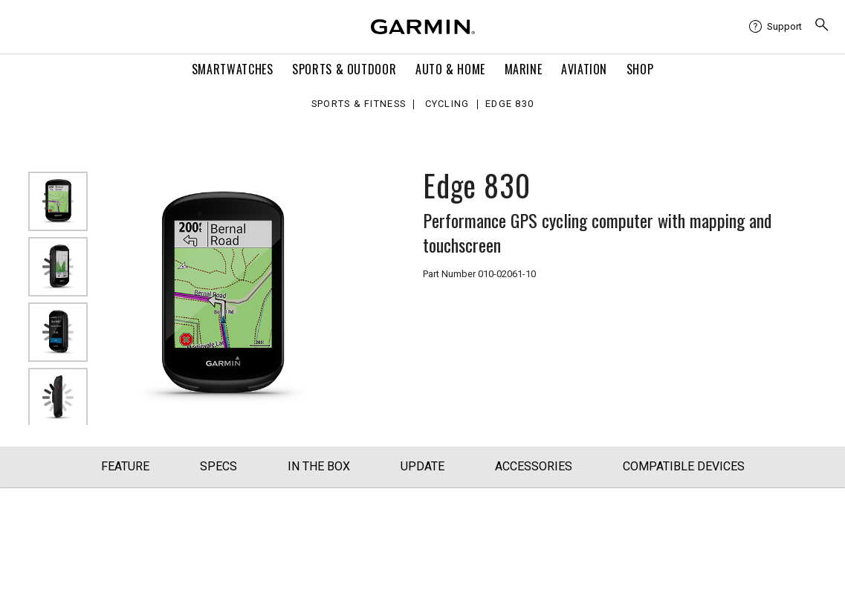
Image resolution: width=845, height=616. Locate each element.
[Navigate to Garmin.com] (423, 27)
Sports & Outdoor (344, 69)
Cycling (447, 104)
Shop (640, 69)
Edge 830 (509, 104)
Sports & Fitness (359, 104)
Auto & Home (450, 69)
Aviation (584, 69)
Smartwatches (233, 69)
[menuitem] (776, 27)
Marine (524, 69)
